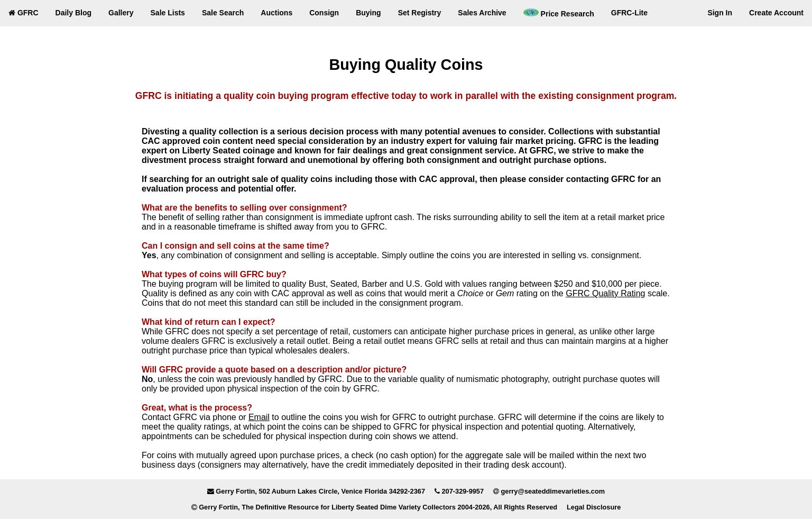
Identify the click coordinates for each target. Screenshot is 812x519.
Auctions (276, 13)
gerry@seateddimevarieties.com (553, 491)
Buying (368, 13)
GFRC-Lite (629, 13)
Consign (324, 13)
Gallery (121, 13)
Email (259, 417)
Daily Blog (73, 13)
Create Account (776, 13)
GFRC (24, 13)
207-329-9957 (463, 491)
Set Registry (420, 13)
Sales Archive (482, 13)
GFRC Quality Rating (605, 293)
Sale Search (223, 13)
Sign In (720, 13)
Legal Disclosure (594, 507)
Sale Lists (168, 13)
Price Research (559, 13)
